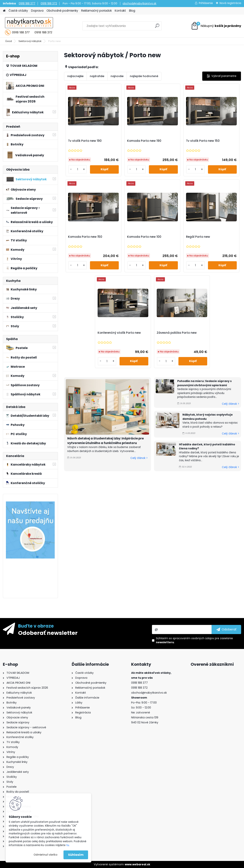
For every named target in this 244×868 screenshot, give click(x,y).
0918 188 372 (49, 3)
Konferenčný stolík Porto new (119, 333)
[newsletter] (226, 629)
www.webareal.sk (137, 864)
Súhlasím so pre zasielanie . (194, 640)
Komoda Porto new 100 (144, 237)
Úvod (9, 41)
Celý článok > (139, 458)
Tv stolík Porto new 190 (85, 141)
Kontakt (120, 11)
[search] (157, 27)
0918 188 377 (27, 3)
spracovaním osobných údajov (193, 638)
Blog (132, 11)
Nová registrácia (230, 3)
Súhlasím (76, 855)
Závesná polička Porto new (177, 333)
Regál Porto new (198, 237)
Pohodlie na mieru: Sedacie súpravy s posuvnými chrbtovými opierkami (204, 383)
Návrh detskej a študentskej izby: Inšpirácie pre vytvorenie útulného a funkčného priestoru (106, 441)
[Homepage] (4, 11)
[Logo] (29, 26)
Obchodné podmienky (62, 11)
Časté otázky (18, 11)
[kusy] (77, 169)
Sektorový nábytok (30, 41)
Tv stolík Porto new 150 (203, 141)
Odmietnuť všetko (45, 855)
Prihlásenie (206, 3)
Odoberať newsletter (48, 633)
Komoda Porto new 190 (144, 141)
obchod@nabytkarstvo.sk (139, 3)
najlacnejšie (75, 76)
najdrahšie (97, 76)
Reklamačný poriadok (96, 11)
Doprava (37, 11)
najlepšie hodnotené (144, 76)
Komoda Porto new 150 (85, 237)
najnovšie (117, 76)
